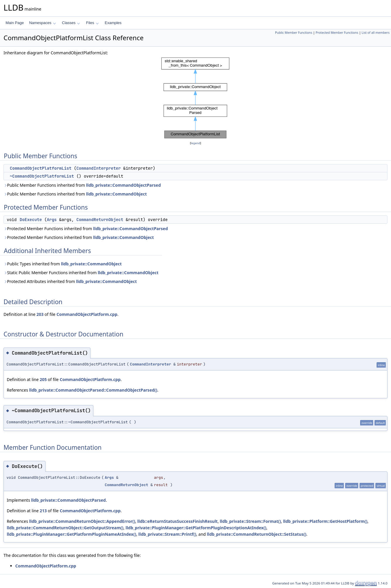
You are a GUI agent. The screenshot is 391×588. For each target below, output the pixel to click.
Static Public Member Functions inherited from (81, 273)
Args (52, 220)
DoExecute (31, 220)
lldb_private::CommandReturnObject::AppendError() (82, 521)
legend (195, 143)
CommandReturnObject (100, 220)
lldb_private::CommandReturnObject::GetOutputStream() (65, 528)
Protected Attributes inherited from (70, 281)
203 (40, 314)
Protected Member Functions (337, 33)
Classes (71, 23)
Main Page (15, 23)
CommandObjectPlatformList (41, 168)
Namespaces (42, 23)
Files (92, 23)
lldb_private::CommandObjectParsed (123, 185)
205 (43, 379)
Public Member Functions (294, 33)
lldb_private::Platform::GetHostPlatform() (325, 521)
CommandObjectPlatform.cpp (87, 314)
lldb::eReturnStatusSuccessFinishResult (178, 521)
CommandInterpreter (98, 168)
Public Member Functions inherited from (82, 185)
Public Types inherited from (63, 264)
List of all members (376, 33)
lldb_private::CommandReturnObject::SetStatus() (257, 534)
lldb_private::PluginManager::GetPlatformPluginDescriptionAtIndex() (196, 528)
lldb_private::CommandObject (116, 194)
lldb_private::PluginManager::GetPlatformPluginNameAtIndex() (71, 534)
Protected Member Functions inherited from (86, 229)
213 (43, 511)
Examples (113, 23)
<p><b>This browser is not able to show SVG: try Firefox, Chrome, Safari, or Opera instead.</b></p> (195, 98)
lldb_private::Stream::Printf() (167, 534)
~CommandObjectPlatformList (42, 176)
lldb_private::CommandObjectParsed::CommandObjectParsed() (93, 390)
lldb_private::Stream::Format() (250, 521)
